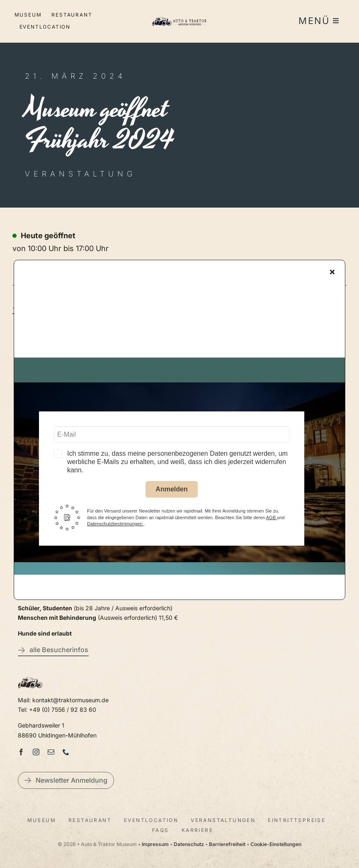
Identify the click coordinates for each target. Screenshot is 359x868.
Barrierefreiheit (227, 844)
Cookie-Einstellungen (276, 844)
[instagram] (36, 752)
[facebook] (21, 752)
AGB (272, 520)
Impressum (155, 844)
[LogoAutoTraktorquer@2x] (179, 16)
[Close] (332, 274)
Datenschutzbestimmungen (115, 526)
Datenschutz (189, 844)
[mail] (51, 752)
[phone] (66, 752)
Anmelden (171, 492)
